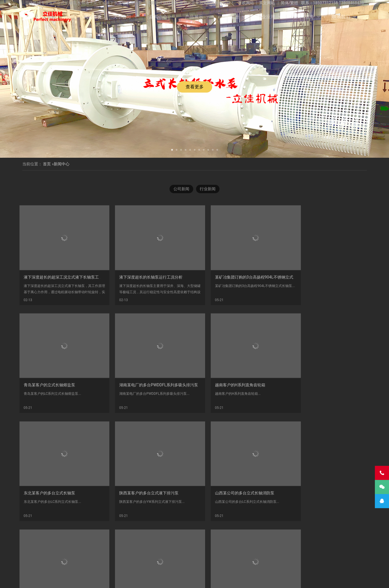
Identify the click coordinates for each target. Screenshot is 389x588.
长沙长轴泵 (148, 558)
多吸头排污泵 (73, 558)
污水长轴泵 (249, 558)
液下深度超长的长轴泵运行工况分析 (144, 313)
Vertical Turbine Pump (245, 564)
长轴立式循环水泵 (322, 552)
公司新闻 (181, 193)
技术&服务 (304, 17)
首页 (47, 164)
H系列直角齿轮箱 (43, 558)
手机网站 (246, 3)
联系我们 (341, 17)
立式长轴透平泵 (222, 558)
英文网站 (267, 3)
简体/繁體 (290, 3)
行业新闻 (208, 193)
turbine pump (301, 564)
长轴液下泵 (270, 552)
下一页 (232, 531)
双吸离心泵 (213, 564)
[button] (172, 149)
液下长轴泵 (200, 552)
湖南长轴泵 (86, 564)
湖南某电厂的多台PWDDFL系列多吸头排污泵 (63, 416)
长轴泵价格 (172, 558)
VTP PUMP (276, 564)
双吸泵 (193, 564)
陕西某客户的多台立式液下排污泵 (320, 416)
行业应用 (266, 17)
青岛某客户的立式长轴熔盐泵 (316, 313)
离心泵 (133, 564)
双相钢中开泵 (325, 558)
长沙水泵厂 (265, 579)
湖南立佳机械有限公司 (115, 552)
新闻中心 (158, 17)
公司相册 (230, 17)
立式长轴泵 (125, 558)
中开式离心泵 (155, 564)
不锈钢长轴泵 (81, 552)
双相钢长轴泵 (148, 552)
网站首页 (93, 17)
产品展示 (194, 17)
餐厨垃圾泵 (351, 552)
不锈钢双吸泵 (111, 564)
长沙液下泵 (195, 558)
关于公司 (122, 17)
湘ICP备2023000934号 (238, 579)
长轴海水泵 (223, 552)
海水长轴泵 (272, 558)
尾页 (243, 531)
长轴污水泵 (247, 552)
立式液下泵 (56, 552)
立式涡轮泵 (294, 552)
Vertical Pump (298, 558)
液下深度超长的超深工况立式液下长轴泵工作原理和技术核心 (77, 313)
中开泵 (177, 564)
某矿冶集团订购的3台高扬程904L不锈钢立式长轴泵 (247, 313)
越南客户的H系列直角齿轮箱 (138, 416)
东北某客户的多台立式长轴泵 (227, 416)
